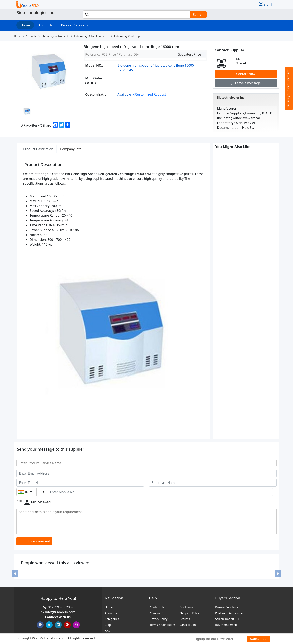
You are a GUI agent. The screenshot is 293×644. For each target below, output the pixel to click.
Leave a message (246, 83)
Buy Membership (226, 625)
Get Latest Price (191, 54)
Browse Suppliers (226, 607)
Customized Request (149, 94)
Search (197, 15)
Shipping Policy (190, 613)
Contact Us (157, 607)
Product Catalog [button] (74, 25)
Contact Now (246, 74)
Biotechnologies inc (231, 97)
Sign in (266, 4)
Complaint (157, 613)
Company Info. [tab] (71, 149)
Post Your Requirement (230, 613)
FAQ (107, 631)
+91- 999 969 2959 (60, 607)
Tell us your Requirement (288, 89)
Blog (108, 625)
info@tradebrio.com (60, 612)
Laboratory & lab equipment (92, 36)
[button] (15, 574)
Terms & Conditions (163, 625)
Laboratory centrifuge (128, 36)
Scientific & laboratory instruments (48, 36)
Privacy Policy (159, 619)
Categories (112, 619)
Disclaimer (187, 607)
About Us (45, 25)
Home (25, 25)
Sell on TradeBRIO (227, 619)
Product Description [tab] (38, 149)
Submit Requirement (34, 541)
